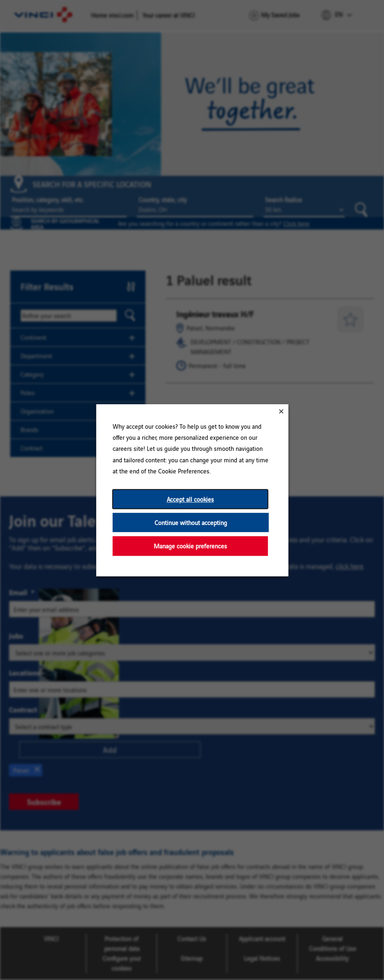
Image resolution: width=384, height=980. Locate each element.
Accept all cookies (190, 499)
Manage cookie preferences (190, 546)
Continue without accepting (190, 522)
